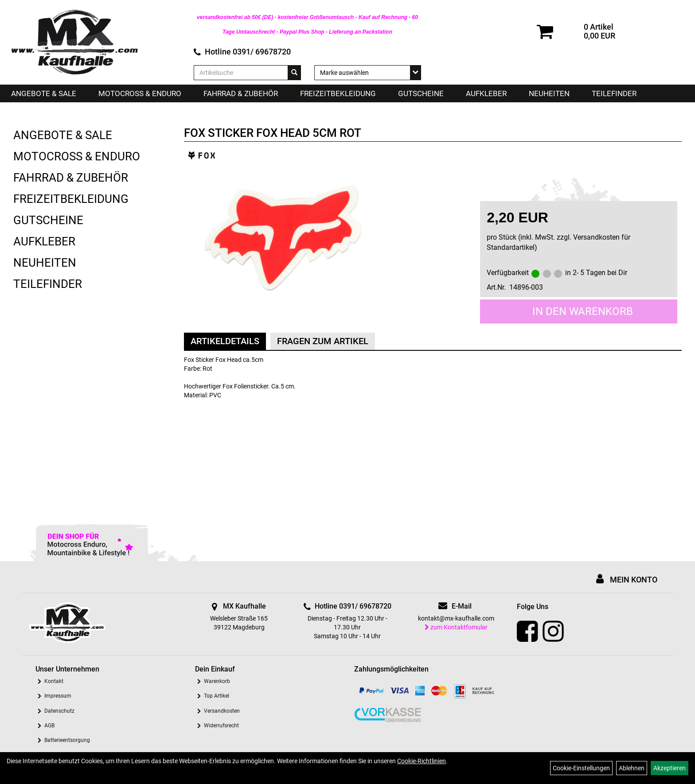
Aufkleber (486, 93)
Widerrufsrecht (221, 726)
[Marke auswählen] (368, 73)
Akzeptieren (670, 768)
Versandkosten (222, 711)
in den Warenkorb (583, 311)
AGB (49, 726)
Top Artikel (217, 696)
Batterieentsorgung (67, 740)
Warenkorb (217, 681)
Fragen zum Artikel (323, 341)
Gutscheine (421, 93)
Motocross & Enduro (140, 93)
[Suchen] (294, 73)
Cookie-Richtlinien (422, 761)
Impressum (58, 696)
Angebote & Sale (44, 93)
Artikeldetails (225, 341)
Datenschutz (59, 711)
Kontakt (54, 681)
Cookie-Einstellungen (581, 768)
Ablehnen (632, 768)
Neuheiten (549, 93)
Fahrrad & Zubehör (241, 93)
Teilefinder (614, 93)
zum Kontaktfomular (456, 627)
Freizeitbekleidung (338, 93)
